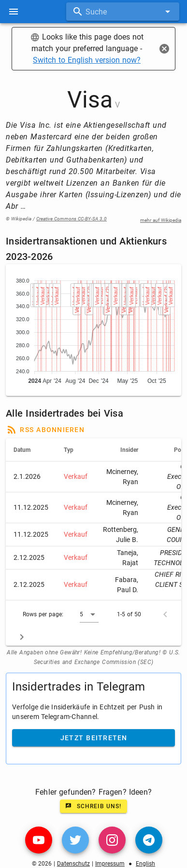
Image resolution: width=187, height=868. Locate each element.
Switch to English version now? (87, 60)
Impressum (110, 864)
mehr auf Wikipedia (161, 220)
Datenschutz (73, 864)
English (145, 864)
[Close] (164, 49)
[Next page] (22, 637)
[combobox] (123, 12)
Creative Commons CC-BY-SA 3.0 (72, 219)
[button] (89, 614)
